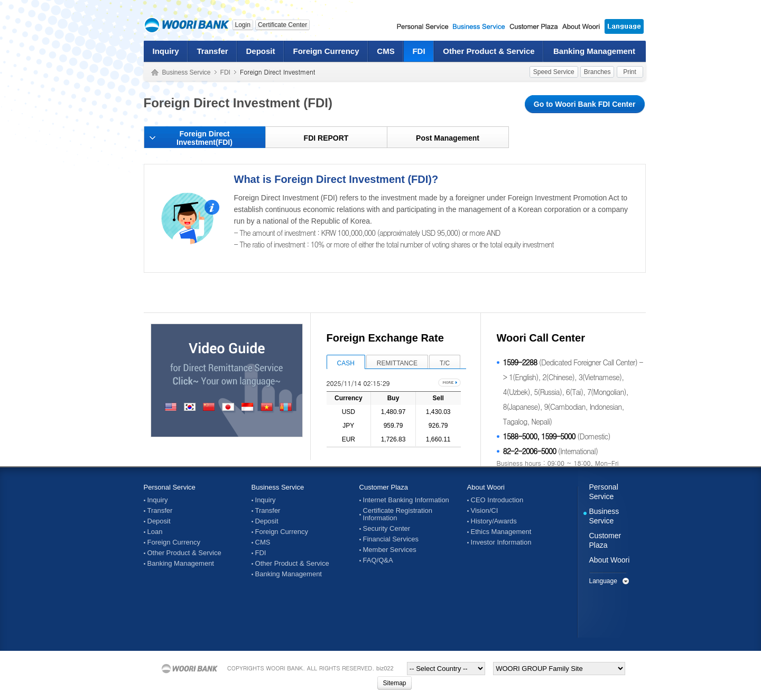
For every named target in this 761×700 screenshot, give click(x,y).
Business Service (187, 72)
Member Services (390, 550)
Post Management (448, 138)
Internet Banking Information (406, 500)
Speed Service (554, 72)
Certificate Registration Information (398, 514)
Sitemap (394, 683)
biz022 (385, 668)
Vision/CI (485, 511)
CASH (346, 363)
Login (243, 25)
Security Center (387, 529)
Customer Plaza (384, 487)
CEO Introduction (497, 500)
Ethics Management (501, 532)
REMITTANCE (397, 363)
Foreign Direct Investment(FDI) (205, 138)
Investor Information (501, 542)
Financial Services (391, 539)
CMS (386, 51)
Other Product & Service (489, 51)
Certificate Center (282, 25)
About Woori (486, 487)
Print (630, 72)
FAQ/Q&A (378, 560)
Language (603, 581)
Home (155, 73)
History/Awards (494, 521)
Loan (155, 532)
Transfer (212, 51)
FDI (419, 51)
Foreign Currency (326, 51)
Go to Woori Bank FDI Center (585, 104)
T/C (445, 363)
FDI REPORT (326, 138)
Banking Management (594, 51)
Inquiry (165, 51)
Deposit (260, 51)
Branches (597, 72)
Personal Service (170, 487)
